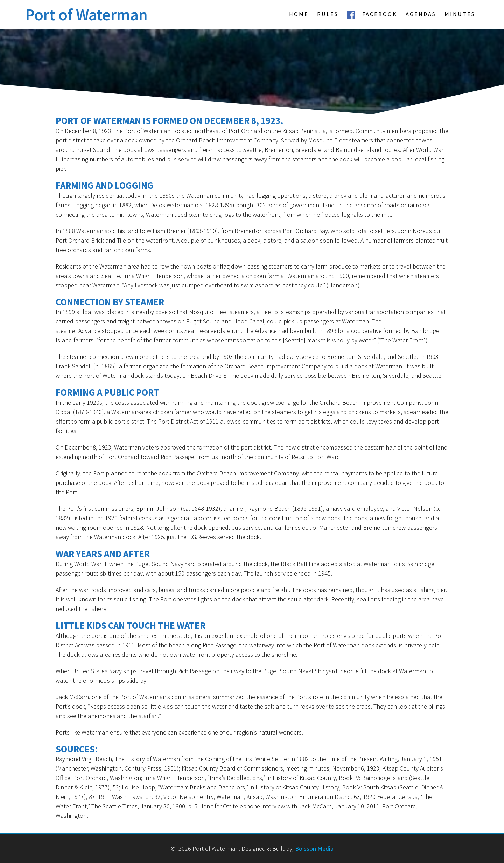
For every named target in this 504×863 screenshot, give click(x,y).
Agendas (421, 14)
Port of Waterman (86, 15)
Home (299, 14)
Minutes (460, 14)
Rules (328, 14)
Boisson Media (314, 848)
